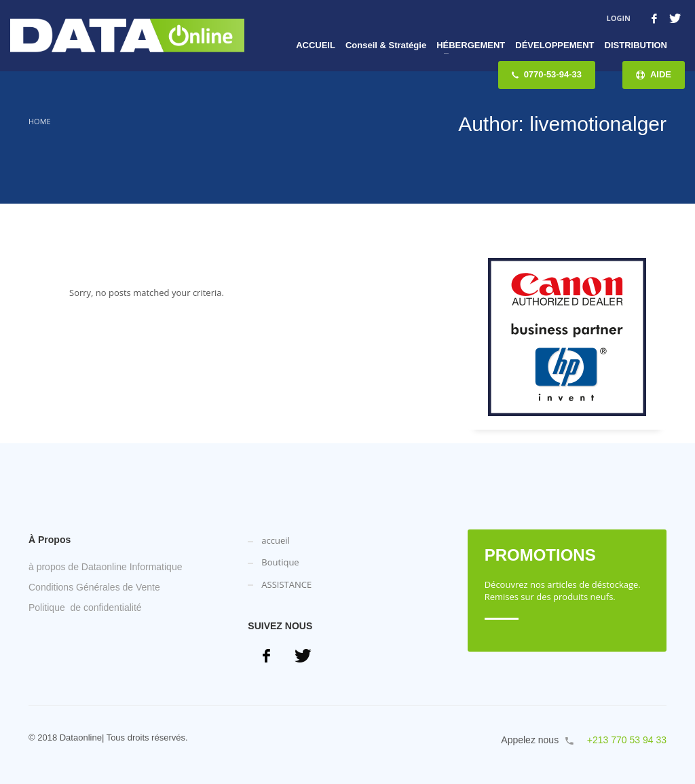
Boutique (280, 562)
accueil (276, 540)
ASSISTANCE (286, 584)
